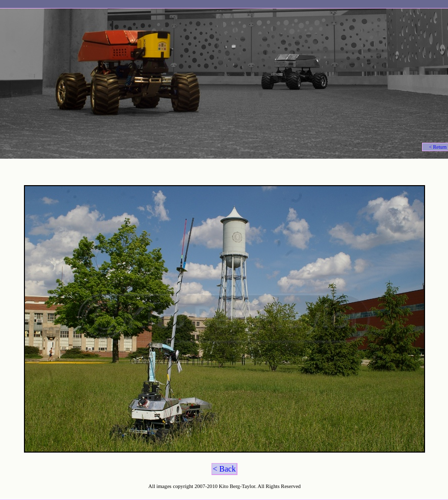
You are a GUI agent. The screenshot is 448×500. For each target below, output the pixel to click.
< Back (224, 469)
